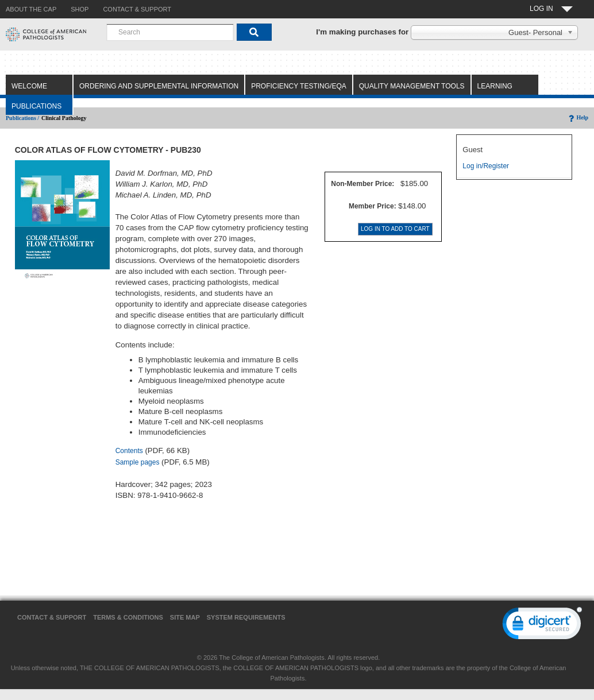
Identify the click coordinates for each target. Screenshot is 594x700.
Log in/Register (486, 166)
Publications (36, 106)
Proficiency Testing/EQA (299, 86)
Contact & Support (52, 617)
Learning (495, 86)
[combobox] (170, 32)
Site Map (185, 617)
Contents (129, 451)
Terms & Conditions (128, 617)
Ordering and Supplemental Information (159, 86)
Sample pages (138, 462)
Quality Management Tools (412, 86)
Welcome (29, 86)
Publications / (22, 118)
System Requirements (246, 617)
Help (578, 117)
